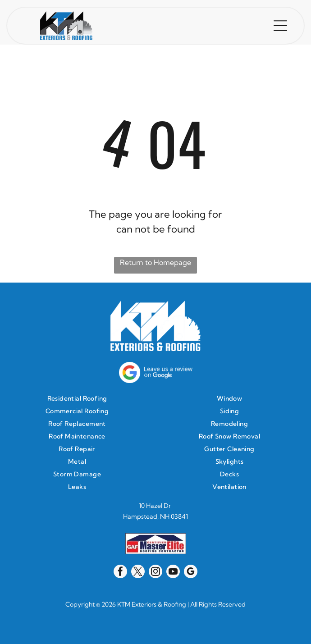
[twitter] (138, 573)
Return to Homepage (155, 262)
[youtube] (173, 573)
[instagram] (155, 573)
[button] (280, 26)
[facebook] (120, 573)
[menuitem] (79, 398)
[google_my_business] (191, 573)
